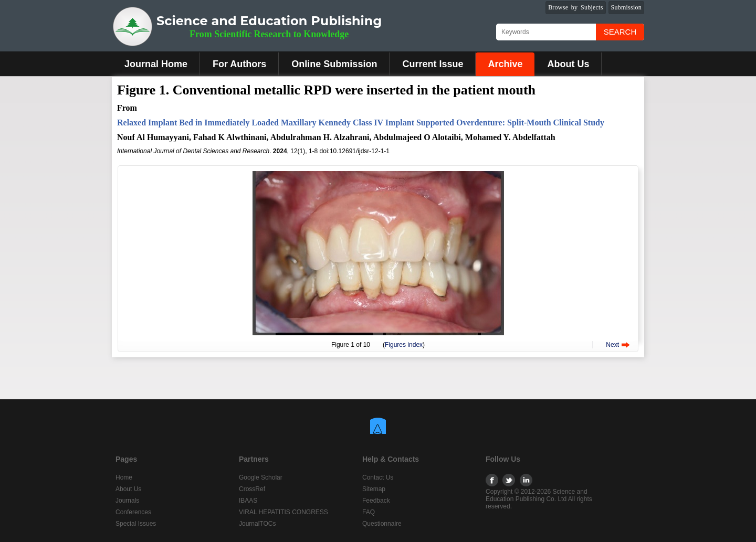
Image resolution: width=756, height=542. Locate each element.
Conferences (133, 512)
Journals (127, 501)
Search (620, 32)
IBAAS (248, 501)
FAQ (369, 512)
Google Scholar (261, 477)
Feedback (376, 501)
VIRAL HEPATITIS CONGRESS (283, 512)
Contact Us (378, 477)
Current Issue (433, 64)
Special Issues (136, 524)
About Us (568, 64)
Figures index (404, 345)
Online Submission (334, 64)
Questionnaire (382, 524)
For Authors (239, 64)
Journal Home (156, 64)
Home (124, 477)
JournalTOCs (257, 524)
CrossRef (252, 489)
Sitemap (374, 489)
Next (612, 345)
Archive (505, 64)
